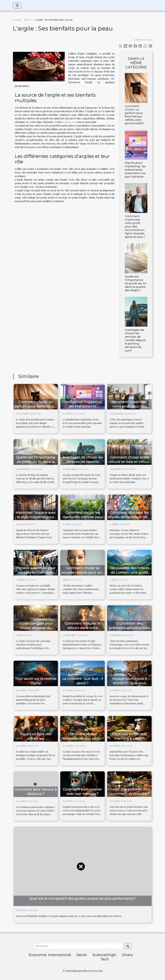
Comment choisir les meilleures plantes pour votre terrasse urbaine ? (83, 517)
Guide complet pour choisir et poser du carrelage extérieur (36, 628)
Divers (28, 20)
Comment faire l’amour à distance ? (36, 792)
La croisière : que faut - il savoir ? (83, 681)
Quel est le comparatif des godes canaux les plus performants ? (83, 898)
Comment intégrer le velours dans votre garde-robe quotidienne (82, 628)
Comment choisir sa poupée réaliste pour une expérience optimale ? (82, 572)
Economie (38, 955)
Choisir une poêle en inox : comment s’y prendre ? (129, 792)
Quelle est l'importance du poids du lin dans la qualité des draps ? (136, 283)
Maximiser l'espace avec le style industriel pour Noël (36, 517)
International (60, 955)
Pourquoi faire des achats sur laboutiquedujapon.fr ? (36, 739)
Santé (82, 955)
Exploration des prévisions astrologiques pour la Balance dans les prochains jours (129, 630)
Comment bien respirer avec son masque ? (82, 792)
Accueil (17, 20)
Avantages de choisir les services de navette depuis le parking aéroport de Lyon (135, 340)
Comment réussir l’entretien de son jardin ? (83, 736)
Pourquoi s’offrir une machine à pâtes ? (129, 736)
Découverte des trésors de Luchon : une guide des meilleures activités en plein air (129, 575)
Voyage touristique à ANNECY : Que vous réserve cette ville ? (129, 683)
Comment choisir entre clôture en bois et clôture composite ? (129, 462)
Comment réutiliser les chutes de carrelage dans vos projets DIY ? (129, 517)
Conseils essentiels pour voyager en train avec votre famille (36, 572)
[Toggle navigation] (17, 5)
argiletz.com (69, 122)
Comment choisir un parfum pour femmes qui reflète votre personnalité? (134, 115)
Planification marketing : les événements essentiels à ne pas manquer (135, 170)
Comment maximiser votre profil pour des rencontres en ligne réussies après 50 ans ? (135, 226)
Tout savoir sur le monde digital (36, 681)
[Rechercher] (78, 946)
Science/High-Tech (105, 957)
